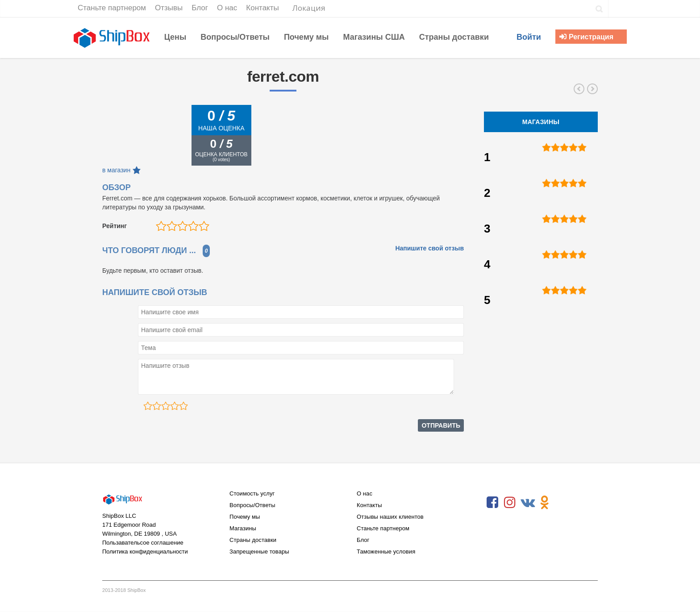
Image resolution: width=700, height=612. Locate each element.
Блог (363, 540)
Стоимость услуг (252, 493)
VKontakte (527, 503)
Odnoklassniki (545, 503)
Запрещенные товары (259, 552)
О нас (365, 493)
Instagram (510, 503)
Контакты (369, 505)
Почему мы (245, 517)
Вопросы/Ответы (252, 505)
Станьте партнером (383, 528)
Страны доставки (253, 540)
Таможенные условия (386, 552)
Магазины (243, 528)
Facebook (492, 503)
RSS (562, 503)
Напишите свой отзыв (429, 248)
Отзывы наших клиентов (390, 517)
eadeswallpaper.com (592, 89)
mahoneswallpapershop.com (579, 89)
